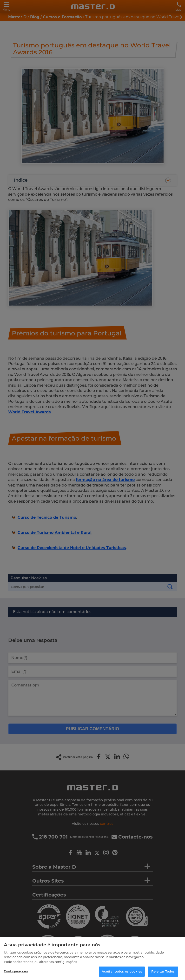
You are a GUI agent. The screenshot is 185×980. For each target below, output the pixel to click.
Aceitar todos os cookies (122, 971)
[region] (92, 958)
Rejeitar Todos (163, 971)
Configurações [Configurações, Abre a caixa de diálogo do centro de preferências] (16, 971)
